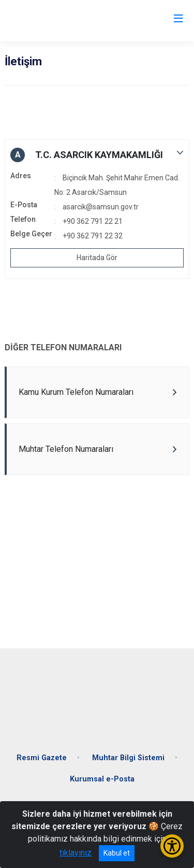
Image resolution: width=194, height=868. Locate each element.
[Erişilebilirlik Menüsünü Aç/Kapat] (172, 846)
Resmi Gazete (42, 758)
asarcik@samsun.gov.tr (101, 207)
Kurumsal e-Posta (102, 779)
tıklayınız (76, 853)
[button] (97, 155)
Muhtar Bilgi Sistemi (128, 758)
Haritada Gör (97, 258)
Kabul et (117, 853)
